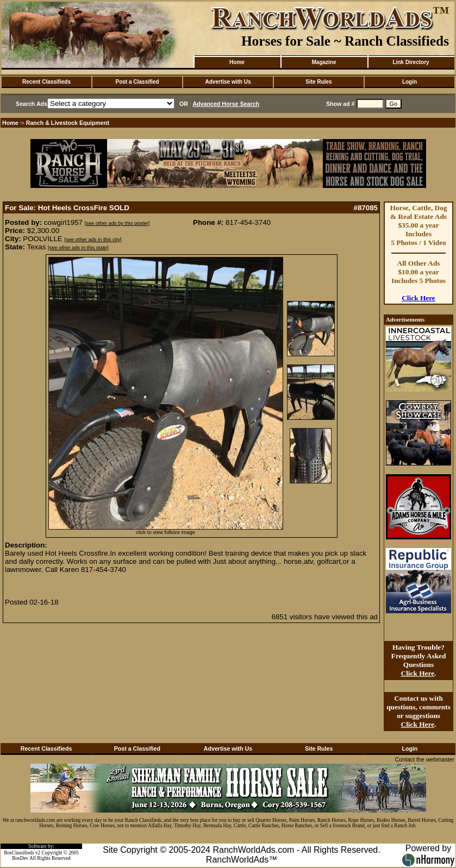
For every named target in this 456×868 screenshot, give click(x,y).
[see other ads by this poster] (117, 223)
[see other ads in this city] (93, 240)
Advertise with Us (228, 82)
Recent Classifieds (46, 82)
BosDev (20, 858)
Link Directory (411, 62)
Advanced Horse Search (226, 104)
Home (237, 62)
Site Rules (318, 82)
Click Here (418, 298)
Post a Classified (137, 82)
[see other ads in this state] (78, 248)
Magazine (324, 62)
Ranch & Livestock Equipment (68, 123)
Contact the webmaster (424, 759)
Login (410, 82)
